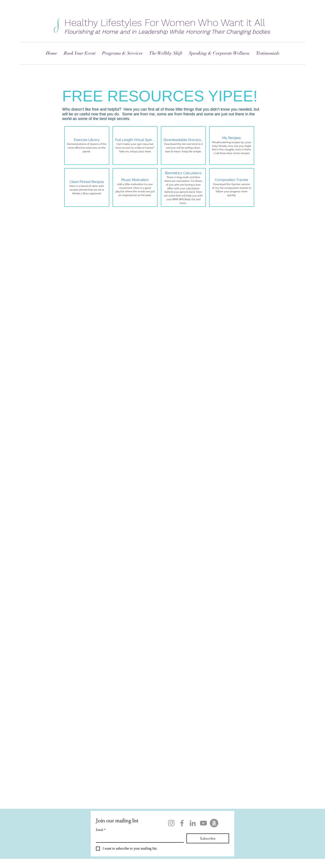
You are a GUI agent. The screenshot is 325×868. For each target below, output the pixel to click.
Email (101, 830)
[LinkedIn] (193, 823)
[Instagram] (171, 823)
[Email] (139, 838)
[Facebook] (182, 823)
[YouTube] (203, 823)
